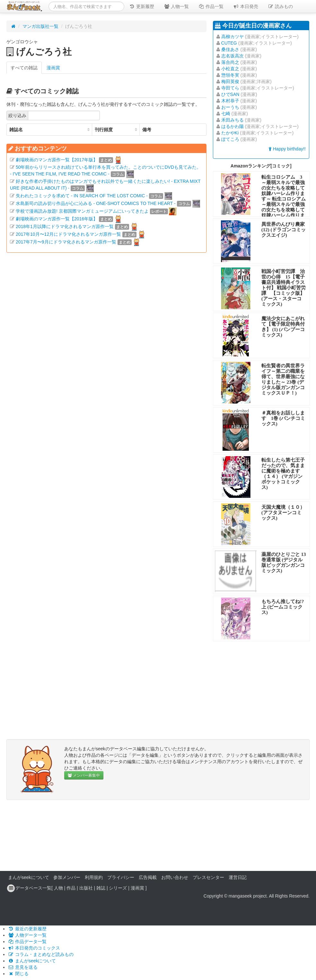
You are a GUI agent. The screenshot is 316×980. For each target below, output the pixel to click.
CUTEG (229, 43)
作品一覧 (211, 6)
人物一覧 (176, 6)
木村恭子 (230, 101)
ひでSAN (230, 94)
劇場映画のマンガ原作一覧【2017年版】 (57, 160)
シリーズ (118, 888)
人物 (58, 888)
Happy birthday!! (287, 149)
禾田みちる (233, 120)
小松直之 (230, 69)
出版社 (86, 888)
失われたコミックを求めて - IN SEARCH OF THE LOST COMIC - (82, 196)
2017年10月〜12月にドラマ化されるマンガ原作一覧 (68, 234)
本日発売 (246, 6)
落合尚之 (230, 62)
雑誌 (101, 888)
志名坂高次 (233, 56)
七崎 (226, 114)
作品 (71, 888)
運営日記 (238, 877)
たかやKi (230, 133)
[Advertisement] (106, 314)
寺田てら (230, 88)
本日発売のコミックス (34, 948)
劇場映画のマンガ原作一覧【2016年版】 (57, 219)
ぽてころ (230, 139)
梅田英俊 (230, 81)
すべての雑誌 (24, 68)
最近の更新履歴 (27, 929)
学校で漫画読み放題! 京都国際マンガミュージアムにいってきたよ (82, 211)
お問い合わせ (175, 877)
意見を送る (23, 967)
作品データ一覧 (27, 942)
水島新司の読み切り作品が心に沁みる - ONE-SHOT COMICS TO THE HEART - (96, 203)
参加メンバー (67, 877)
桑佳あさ (230, 49)
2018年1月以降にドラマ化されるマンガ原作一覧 (65, 226)
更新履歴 (142, 6)
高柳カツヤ (233, 37)
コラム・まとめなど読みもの (41, 954)
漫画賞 (53, 68)
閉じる (18, 974)
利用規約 (94, 877)
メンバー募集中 (84, 775)
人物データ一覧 (27, 935)
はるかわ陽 (233, 126)
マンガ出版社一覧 (40, 26)
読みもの (280, 6)
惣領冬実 (230, 75)
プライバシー (121, 877)
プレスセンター (208, 877)
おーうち (230, 107)
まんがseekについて (29, 877)
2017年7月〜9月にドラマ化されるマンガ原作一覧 (66, 242)
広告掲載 (148, 877)
